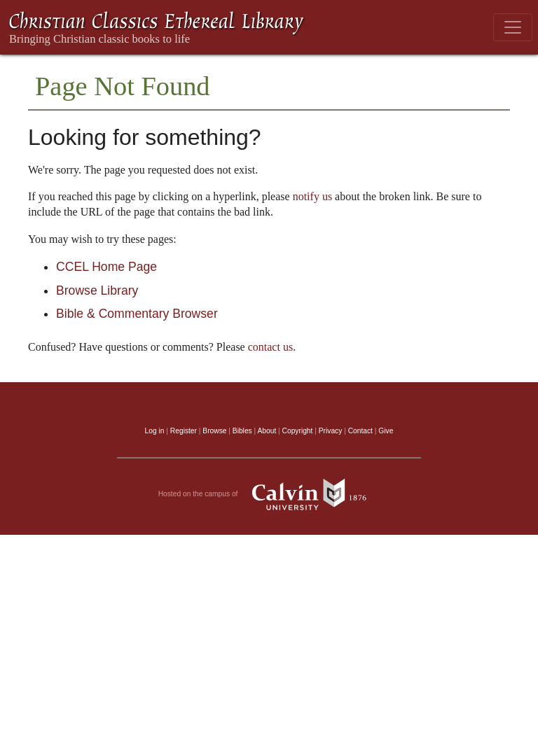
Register (184, 431)
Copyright (298, 431)
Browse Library (97, 290)
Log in (155, 431)
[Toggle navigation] (513, 27)
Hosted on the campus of (269, 494)
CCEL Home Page (106, 267)
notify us (312, 196)
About (267, 431)
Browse (214, 431)
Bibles (242, 431)
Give (386, 431)
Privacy (331, 431)
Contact (360, 431)
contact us (270, 347)
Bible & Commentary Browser (137, 314)
